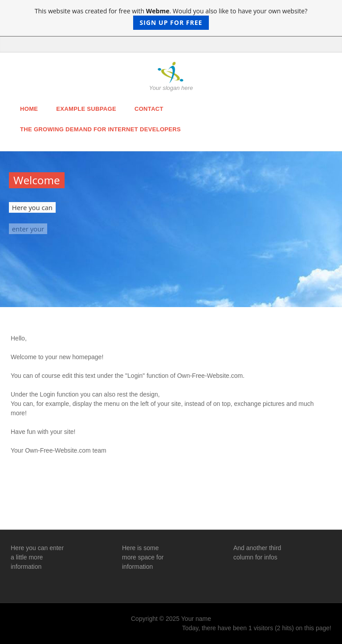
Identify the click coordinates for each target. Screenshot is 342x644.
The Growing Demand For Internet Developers (100, 129)
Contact (149, 109)
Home (29, 109)
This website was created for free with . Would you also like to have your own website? (171, 18)
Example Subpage (86, 109)
